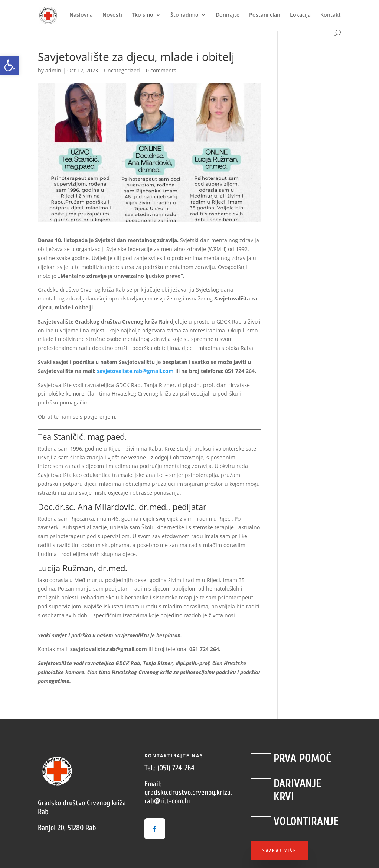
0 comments (161, 70)
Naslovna (81, 15)
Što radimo (184, 15)
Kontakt (331, 15)
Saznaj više (280, 851)
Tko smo (143, 15)
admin (53, 70)
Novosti (112, 15)
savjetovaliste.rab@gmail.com (135, 371)
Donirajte (228, 15)
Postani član (265, 15)
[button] (10, 65)
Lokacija (300, 15)
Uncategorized (122, 70)
